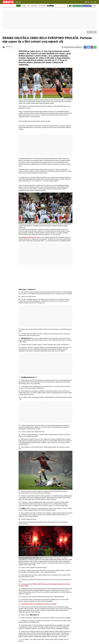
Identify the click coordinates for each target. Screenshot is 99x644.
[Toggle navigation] (95, 2)
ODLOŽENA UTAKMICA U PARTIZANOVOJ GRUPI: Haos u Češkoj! (39, 604)
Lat (93, 6)
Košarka (24, 6)
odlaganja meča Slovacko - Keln (31, 237)
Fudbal (6, 32)
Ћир (95, 6)
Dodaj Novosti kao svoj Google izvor (72, 47)
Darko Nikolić (9, 47)
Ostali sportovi (34, 6)
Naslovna (18, 2)
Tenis (28, 6)
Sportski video (42, 6)
